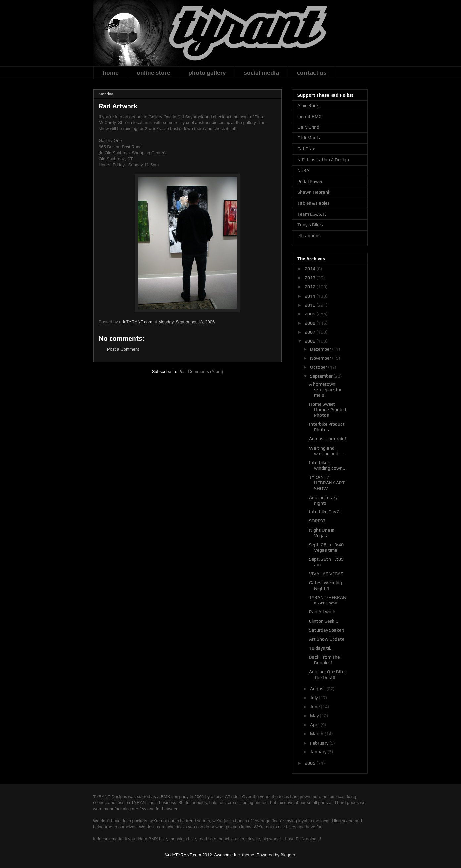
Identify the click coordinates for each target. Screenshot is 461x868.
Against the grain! (328, 439)
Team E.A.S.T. (312, 214)
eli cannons (309, 236)
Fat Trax (306, 149)
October (319, 367)
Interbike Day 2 (324, 512)
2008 (310, 323)
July (314, 698)
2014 (310, 269)
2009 (310, 314)
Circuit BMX (309, 116)
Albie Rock (308, 105)
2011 (310, 296)
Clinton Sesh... (324, 621)
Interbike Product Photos (327, 427)
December (321, 349)
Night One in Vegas (322, 533)
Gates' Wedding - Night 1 (327, 585)
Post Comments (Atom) (201, 372)
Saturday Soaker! (327, 630)
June (315, 707)
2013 (310, 278)
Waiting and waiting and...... (328, 451)
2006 (310, 341)
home (111, 73)
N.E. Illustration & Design (323, 160)
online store (154, 73)
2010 (310, 305)
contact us (312, 73)
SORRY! (317, 521)
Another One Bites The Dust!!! (328, 675)
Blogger (288, 855)
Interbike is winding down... (328, 465)
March (317, 734)
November (321, 358)
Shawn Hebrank (314, 192)
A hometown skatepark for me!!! (325, 390)
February (320, 743)
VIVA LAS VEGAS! (327, 574)
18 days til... (321, 648)
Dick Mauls (309, 138)
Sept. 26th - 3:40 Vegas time (326, 547)
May (315, 716)
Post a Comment (123, 349)
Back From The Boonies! (324, 660)
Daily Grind (308, 127)
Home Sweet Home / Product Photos (328, 410)
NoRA (303, 170)
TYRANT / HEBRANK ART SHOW (327, 483)
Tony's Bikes (310, 225)
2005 (310, 763)
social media (261, 73)
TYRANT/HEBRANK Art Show (328, 600)
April (315, 725)
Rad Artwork (322, 612)
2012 (310, 287)
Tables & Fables (313, 203)
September (322, 376)
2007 (310, 332)
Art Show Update (327, 639)
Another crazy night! (323, 500)
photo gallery (207, 73)
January (319, 752)
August (318, 689)
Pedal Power (310, 181)
